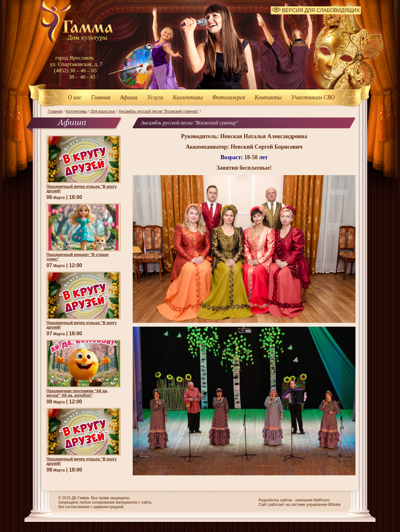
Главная (101, 97)
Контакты (268, 97)
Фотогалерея (229, 97)
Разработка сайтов (275, 500)
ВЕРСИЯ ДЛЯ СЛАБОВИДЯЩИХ (316, 10)
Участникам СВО (313, 97)
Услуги (155, 97)
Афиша (129, 97)
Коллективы (188, 97)
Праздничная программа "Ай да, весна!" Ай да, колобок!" (77, 393)
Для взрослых (103, 111)
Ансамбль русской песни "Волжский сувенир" (159, 111)
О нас (75, 97)
